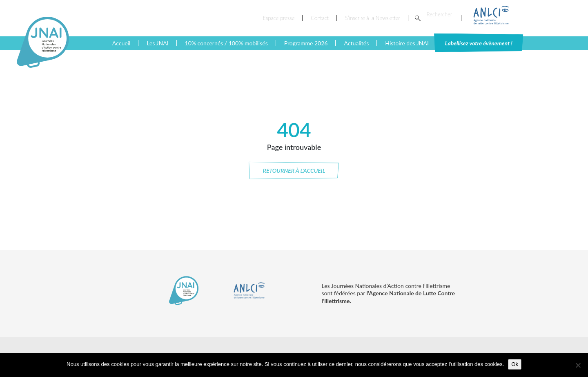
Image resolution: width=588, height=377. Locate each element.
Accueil (121, 43)
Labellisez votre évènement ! (479, 43)
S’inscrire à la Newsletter (373, 18)
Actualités (356, 43)
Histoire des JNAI (407, 43)
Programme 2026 (306, 43)
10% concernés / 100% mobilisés (226, 43)
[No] (578, 365)
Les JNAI (157, 43)
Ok (515, 364)
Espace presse (279, 18)
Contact (320, 18)
